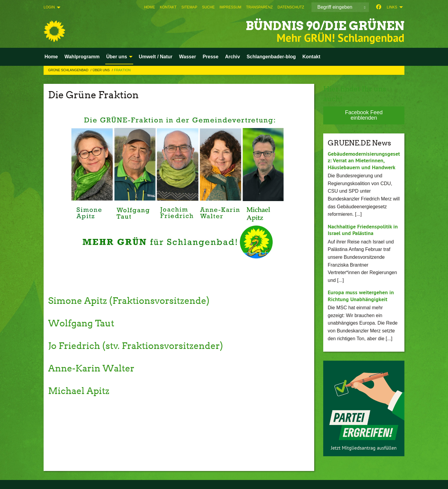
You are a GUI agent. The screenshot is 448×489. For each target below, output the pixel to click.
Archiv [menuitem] (232, 57)
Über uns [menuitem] (117, 57)
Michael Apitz (80, 391)
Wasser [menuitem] (188, 57)
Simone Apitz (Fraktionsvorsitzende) (133, 300)
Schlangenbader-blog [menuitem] (271, 57)
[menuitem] (149, 7)
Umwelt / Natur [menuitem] (156, 57)
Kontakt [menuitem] (311, 57)
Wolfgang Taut (83, 323)
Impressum (230, 7)
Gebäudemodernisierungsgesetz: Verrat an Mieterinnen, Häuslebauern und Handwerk (364, 160)
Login (49, 7)
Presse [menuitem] (211, 57)
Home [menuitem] (51, 57)
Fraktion (122, 70)
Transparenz (259, 7)
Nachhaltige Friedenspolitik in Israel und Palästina (363, 230)
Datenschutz (291, 7)
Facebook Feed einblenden (364, 115)
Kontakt (168, 7)
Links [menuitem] (392, 7)
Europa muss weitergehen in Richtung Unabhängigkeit (361, 296)
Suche (208, 7)
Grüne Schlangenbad (69, 70)
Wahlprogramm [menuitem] (82, 57)
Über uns (102, 70)
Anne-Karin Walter (94, 368)
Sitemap (189, 7)
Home (149, 7)
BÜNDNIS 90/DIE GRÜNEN (317, 25)
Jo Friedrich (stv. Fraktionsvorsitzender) (140, 345)
